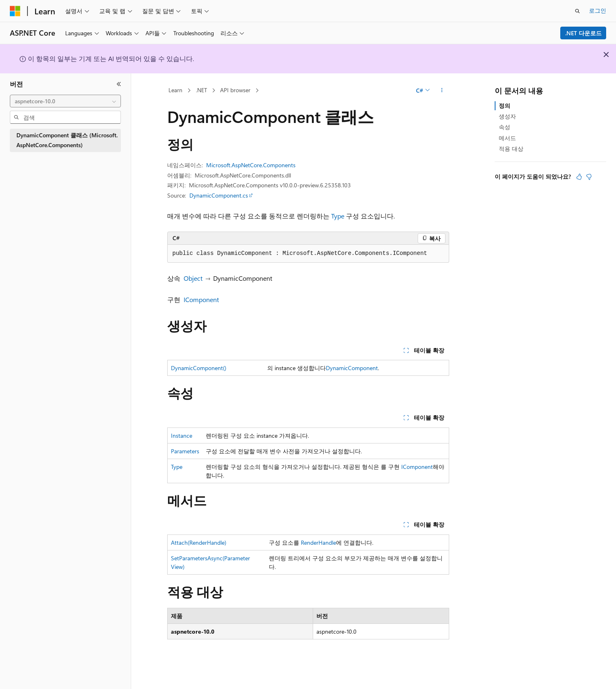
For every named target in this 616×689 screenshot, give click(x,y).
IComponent (201, 299)
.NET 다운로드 (583, 33)
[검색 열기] (577, 11)
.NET (201, 90)
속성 (505, 127)
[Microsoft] (15, 11)
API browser (235, 90)
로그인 (598, 10)
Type (338, 216)
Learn (175, 90)
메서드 (507, 138)
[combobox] (65, 101)
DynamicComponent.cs (219, 195)
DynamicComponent (352, 368)
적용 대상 (511, 149)
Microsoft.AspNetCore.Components (251, 165)
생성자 (507, 116)
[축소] (119, 84)
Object (193, 278)
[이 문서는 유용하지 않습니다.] (589, 177)
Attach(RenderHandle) (199, 542)
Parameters (185, 451)
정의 (505, 106)
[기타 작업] (442, 91)
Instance (182, 435)
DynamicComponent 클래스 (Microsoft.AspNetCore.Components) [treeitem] (67, 140)
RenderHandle (318, 542)
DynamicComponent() (199, 368)
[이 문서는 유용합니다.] (579, 177)
